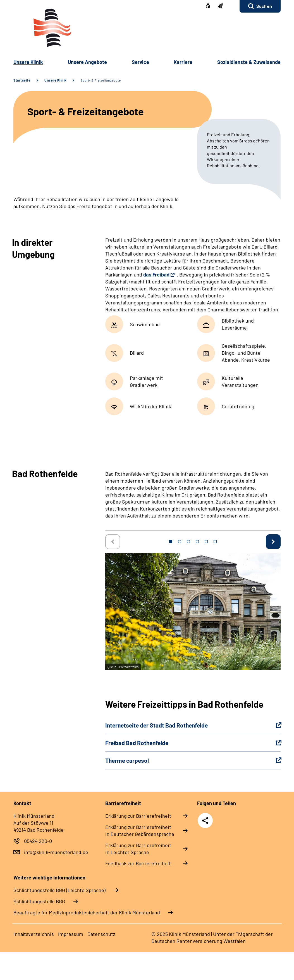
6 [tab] (215, 542)
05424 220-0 (38, 841)
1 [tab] (171, 542)
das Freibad (156, 275)
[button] (260, 6)
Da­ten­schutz (101, 934)
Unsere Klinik (55, 80)
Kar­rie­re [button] (183, 62)
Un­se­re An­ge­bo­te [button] (87, 62)
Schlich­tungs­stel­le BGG (39, 901)
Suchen (264, 6)
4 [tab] (197, 542)
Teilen (205, 821)
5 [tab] (206, 542)
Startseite (22, 80)
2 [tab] (180, 542)
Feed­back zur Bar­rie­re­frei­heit (138, 863)
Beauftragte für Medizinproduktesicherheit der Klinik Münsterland (87, 912)
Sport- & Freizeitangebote (101, 80)
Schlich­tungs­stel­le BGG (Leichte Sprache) (59, 890)
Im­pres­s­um (71, 934)
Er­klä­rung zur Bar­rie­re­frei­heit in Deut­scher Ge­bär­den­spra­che (140, 830)
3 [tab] (188, 542)
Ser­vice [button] (140, 62)
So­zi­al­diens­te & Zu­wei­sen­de (249, 62)
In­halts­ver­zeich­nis (34, 934)
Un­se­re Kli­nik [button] (28, 62)
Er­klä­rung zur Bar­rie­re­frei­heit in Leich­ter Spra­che (138, 849)
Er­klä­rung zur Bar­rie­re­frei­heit (138, 816)
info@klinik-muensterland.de (56, 852)
